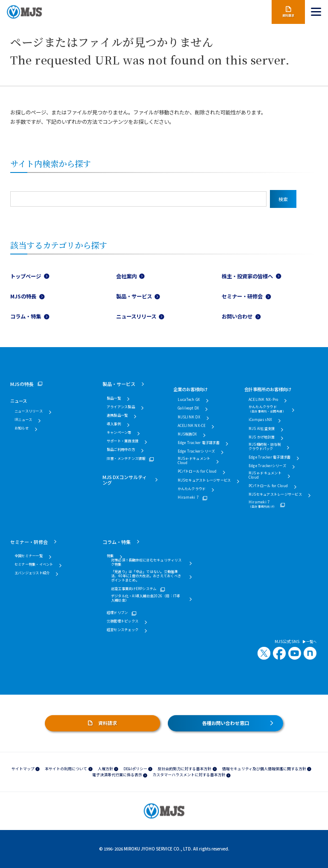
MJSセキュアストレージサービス (204, 480)
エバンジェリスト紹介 (32, 573)
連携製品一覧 (117, 415)
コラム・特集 (26, 316)
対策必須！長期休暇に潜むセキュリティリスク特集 (146, 562)
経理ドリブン (117, 613)
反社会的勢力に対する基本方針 (184, 769)
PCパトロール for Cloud (197, 471)
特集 (110, 556)
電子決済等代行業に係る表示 (117, 775)
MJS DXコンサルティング (125, 480)
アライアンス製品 (121, 407)
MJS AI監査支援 (262, 429)
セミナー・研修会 (242, 296)
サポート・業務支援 (123, 441)
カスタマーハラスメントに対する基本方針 (189, 775)
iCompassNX (260, 420)
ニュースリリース (136, 316)
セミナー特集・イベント (34, 564)
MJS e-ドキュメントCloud (194, 461)
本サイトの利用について (66, 769)
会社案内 (126, 276)
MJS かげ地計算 (262, 437)
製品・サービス (134, 296)
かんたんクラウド (192, 489)
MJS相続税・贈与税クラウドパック (265, 447)
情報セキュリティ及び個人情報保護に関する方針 (264, 769)
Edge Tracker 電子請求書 (199, 443)
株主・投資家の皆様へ (247, 276)
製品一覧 (114, 398)
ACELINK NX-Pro (263, 400)
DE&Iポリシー (135, 769)
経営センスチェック (123, 630)
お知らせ (22, 428)
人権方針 (105, 769)
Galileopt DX (189, 408)
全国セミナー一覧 (29, 556)
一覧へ (310, 642)
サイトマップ (23, 769)
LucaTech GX (189, 400)
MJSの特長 (23, 296)
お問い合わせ (237, 316)
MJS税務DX (187, 434)
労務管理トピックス (123, 621)
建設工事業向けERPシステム (134, 589)
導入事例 (114, 424)
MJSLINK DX (189, 417)
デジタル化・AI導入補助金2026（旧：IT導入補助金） (146, 598)
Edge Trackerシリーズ (196, 451)
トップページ (26, 276)
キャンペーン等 (119, 433)
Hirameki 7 (188, 497)
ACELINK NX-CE (192, 426)
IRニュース (23, 420)
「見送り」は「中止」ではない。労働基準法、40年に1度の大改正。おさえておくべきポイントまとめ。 (146, 576)
